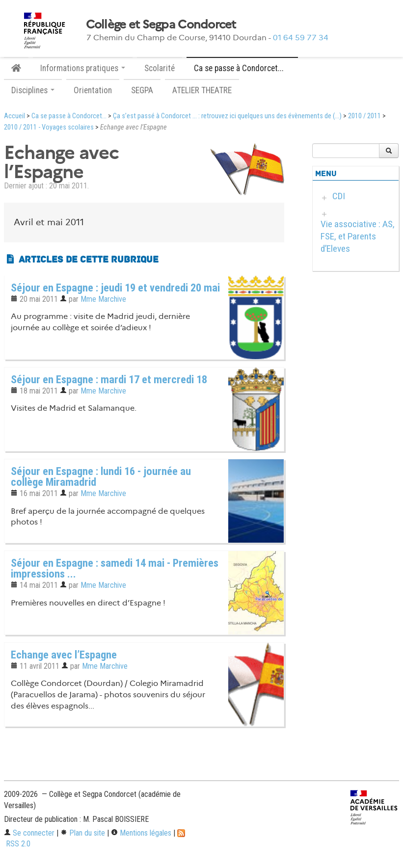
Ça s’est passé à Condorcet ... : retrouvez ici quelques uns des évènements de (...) (227, 116)
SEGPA (142, 90)
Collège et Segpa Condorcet (161, 25)
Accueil (14, 116)
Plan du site (83, 833)
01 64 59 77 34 (301, 38)
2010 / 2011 (364, 116)
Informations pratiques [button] (83, 68)
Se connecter (29, 833)
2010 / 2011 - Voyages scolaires (49, 127)
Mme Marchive (103, 299)
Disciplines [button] (33, 90)
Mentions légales (141, 833)
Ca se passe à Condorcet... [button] (242, 68)
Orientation (93, 90)
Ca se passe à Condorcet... (69, 116)
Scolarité (160, 68)
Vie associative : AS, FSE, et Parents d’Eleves (358, 236)
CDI (339, 196)
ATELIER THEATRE (202, 90)
